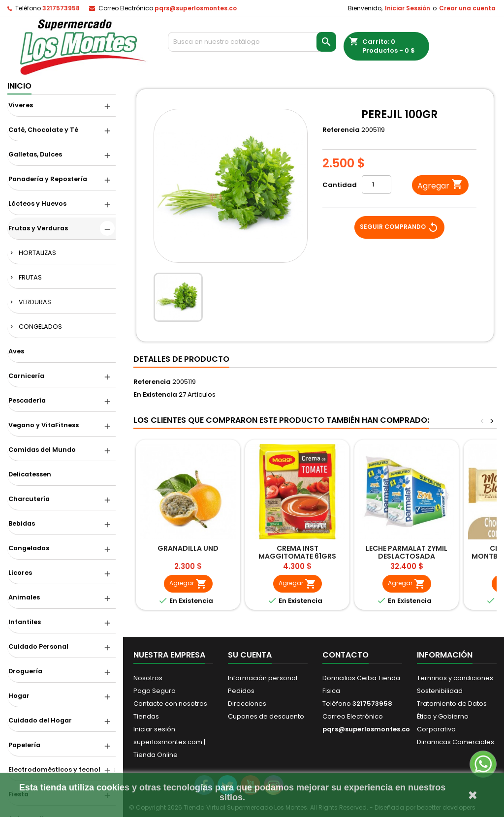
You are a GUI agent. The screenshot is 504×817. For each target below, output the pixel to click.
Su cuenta (250, 655)
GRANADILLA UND (188, 548)
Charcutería (29, 499)
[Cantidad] (377, 185)
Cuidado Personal (38, 646)
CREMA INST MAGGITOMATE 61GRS (297, 552)
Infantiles (25, 622)
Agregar (440, 185)
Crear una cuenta (467, 8)
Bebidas (22, 523)
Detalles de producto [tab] (181, 359)
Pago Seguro (155, 691)
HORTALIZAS (37, 253)
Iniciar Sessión (408, 8)
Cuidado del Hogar (40, 720)
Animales (24, 597)
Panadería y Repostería (48, 179)
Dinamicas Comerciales (456, 742)
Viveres (21, 105)
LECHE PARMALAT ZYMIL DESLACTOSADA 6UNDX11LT (407, 556)
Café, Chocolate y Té (43, 130)
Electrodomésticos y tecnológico (62, 770)
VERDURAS (35, 302)
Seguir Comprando (399, 227)
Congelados (29, 548)
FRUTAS (30, 277)
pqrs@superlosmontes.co (196, 8)
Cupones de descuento (266, 716)
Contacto (346, 655)
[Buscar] (252, 42)
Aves (16, 351)
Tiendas (146, 716)
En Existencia (155, 395)
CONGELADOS (40, 327)
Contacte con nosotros (170, 704)
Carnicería (26, 376)
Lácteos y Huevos (37, 204)
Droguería (25, 671)
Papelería (24, 745)
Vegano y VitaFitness (44, 425)
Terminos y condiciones (455, 678)
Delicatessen (30, 474)
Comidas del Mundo (42, 450)
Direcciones (247, 704)
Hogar (19, 696)
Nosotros (148, 678)
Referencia (341, 130)
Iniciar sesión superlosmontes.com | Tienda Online (169, 742)
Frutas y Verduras (38, 228)
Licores (20, 573)
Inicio (19, 86)
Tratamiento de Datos (452, 704)
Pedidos (241, 691)
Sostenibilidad (440, 691)
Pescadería (27, 400)
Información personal (263, 678)
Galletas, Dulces (35, 154)
